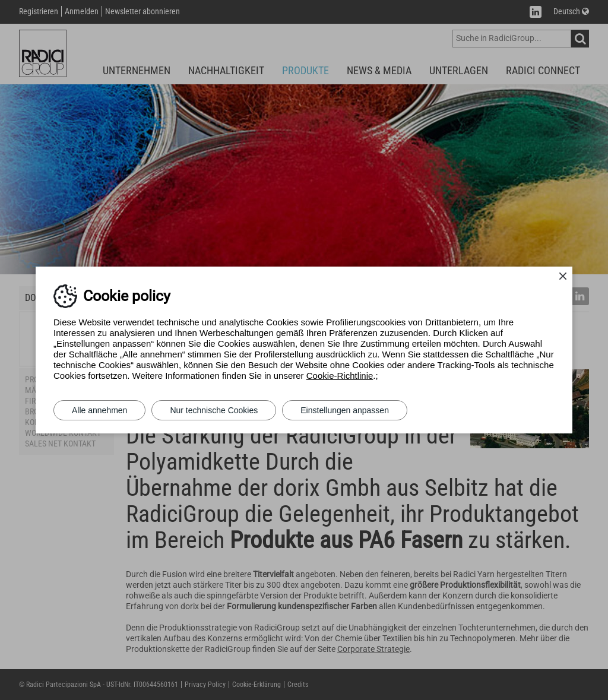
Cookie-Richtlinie (340, 376)
